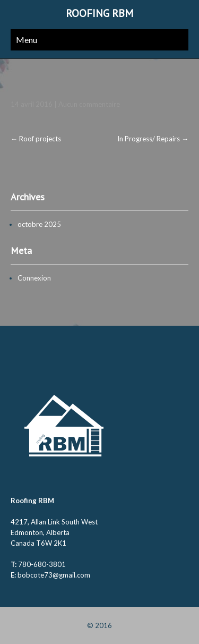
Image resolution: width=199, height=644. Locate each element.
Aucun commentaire (89, 104)
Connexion (34, 278)
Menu (27, 40)
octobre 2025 (39, 224)
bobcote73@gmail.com (54, 575)
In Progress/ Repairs (153, 139)
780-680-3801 (42, 564)
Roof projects (36, 139)
